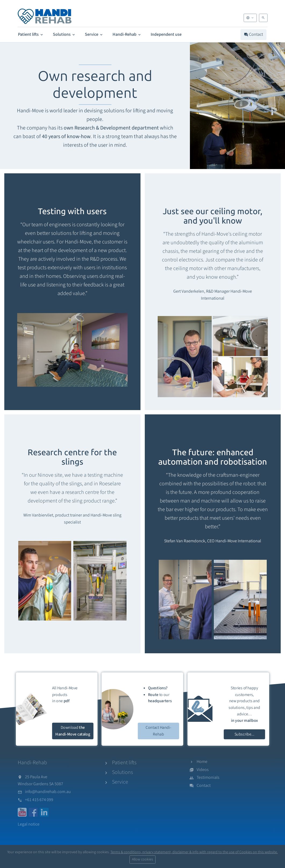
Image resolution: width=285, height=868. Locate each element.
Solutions (64, 34)
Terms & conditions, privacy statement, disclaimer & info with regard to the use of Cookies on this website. (194, 852)
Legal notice (29, 824)
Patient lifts (31, 34)
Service (94, 34)
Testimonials (208, 777)
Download (73, 731)
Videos (203, 770)
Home (202, 762)
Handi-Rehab (127, 34)
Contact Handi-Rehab (159, 731)
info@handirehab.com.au (48, 792)
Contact (253, 34)
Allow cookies (142, 859)
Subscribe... (244, 734)
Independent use (166, 34)
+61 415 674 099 (39, 800)
